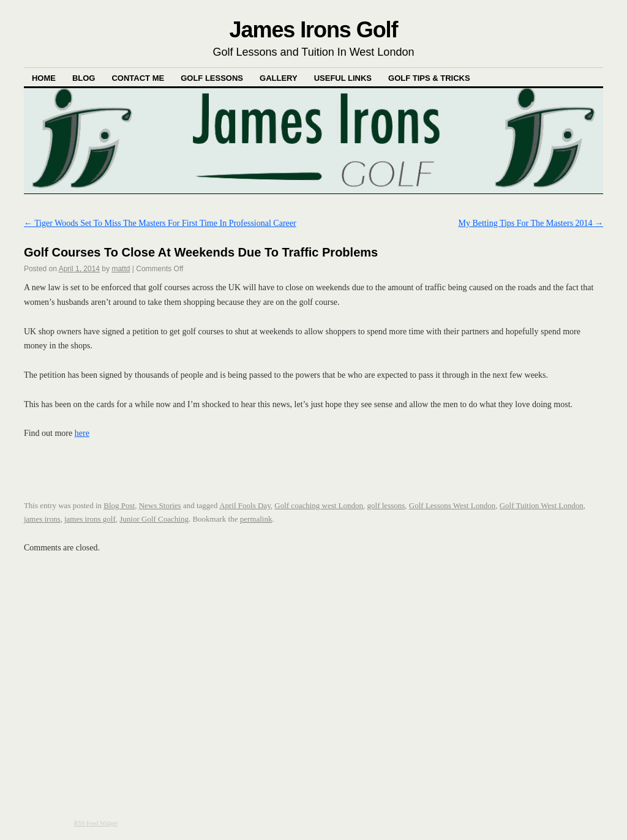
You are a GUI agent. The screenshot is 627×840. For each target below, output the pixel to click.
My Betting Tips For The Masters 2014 (531, 223)
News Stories (160, 505)
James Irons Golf (314, 30)
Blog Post (119, 505)
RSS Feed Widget (96, 823)
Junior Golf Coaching (154, 519)
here (82, 433)
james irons (42, 519)
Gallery (279, 78)
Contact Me (138, 78)
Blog (84, 78)
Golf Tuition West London (542, 505)
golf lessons (386, 505)
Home (44, 78)
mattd (121, 269)
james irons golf (90, 519)
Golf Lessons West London (452, 505)
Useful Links (343, 78)
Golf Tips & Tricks (429, 78)
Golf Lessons (212, 78)
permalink (256, 519)
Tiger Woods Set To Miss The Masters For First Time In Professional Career (160, 223)
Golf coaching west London (319, 505)
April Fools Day (245, 505)
